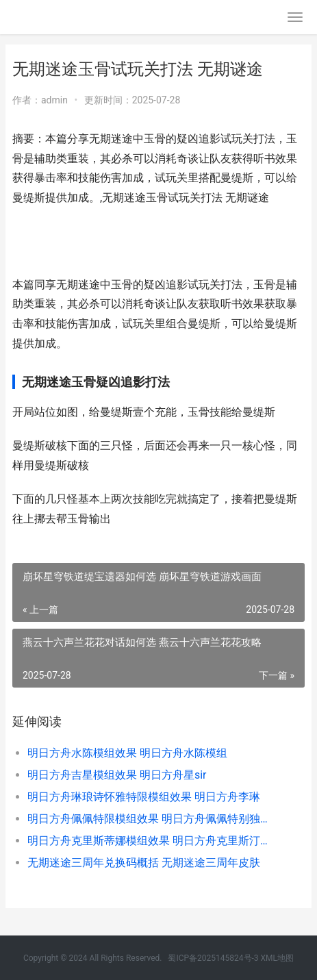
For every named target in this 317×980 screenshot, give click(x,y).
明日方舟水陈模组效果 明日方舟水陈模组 (127, 753)
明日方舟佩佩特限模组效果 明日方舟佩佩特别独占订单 (152, 819)
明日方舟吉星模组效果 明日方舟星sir (117, 775)
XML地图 (277, 958)
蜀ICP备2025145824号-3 (213, 958)
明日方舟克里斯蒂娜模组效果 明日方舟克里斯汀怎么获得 (152, 841)
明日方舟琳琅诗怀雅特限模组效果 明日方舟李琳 (144, 797)
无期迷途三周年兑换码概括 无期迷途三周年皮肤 (144, 863)
